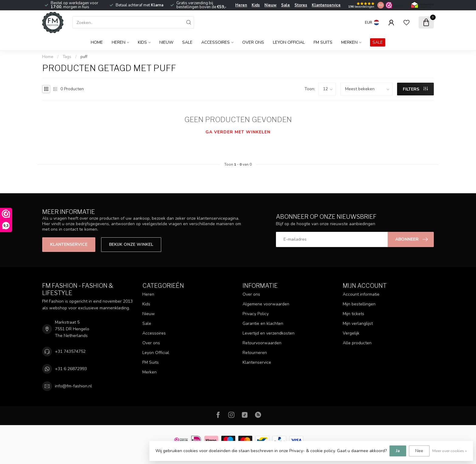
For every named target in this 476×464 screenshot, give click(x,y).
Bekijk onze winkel (131, 244)
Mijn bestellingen (359, 304)
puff (84, 57)
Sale (286, 5)
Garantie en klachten (263, 323)
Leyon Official (289, 42)
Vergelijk (351, 333)
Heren (241, 5)
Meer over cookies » (450, 451)
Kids (256, 5)
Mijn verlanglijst (358, 323)
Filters (415, 89)
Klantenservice (326, 5)
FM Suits (323, 42)
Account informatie (361, 294)
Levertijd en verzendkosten (269, 333)
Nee (419, 451)
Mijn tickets (354, 314)
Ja (398, 451)
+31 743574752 (70, 351)
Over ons (253, 42)
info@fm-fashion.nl (73, 386)
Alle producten (357, 343)
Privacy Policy (256, 314)
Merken (349, 42)
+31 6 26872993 (71, 369)
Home (97, 42)
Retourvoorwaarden (262, 343)
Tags (67, 57)
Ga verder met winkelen (238, 132)
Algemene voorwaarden (266, 304)
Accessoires (216, 42)
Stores (301, 5)
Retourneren (255, 353)
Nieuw (270, 5)
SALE (378, 42)
